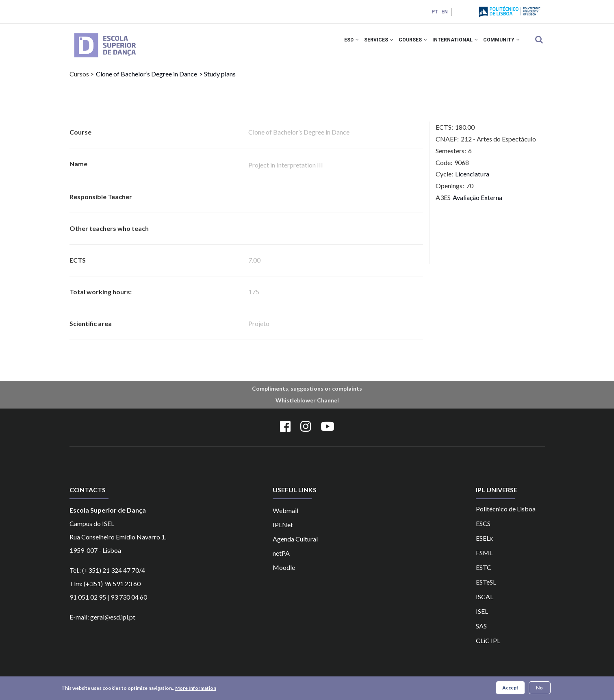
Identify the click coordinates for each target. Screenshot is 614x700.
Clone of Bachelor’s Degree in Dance (146, 81)
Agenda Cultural (295, 545)
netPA (281, 560)
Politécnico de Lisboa (506, 515)
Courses (406, 44)
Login (462, 12)
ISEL (482, 618)
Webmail (285, 517)
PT (434, 12)
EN (444, 12)
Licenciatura (472, 181)
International (451, 44)
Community (500, 44)
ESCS (483, 530)
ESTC (484, 574)
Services (369, 44)
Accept (510, 688)
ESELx (484, 545)
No (539, 688)
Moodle (284, 574)
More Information (196, 689)
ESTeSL (486, 588)
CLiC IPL (488, 647)
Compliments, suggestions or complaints (307, 395)
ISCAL (485, 603)
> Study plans (217, 81)
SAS (481, 632)
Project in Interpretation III (286, 172)
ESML (484, 559)
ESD (339, 44)
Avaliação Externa (477, 204)
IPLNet (283, 531)
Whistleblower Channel (307, 407)
